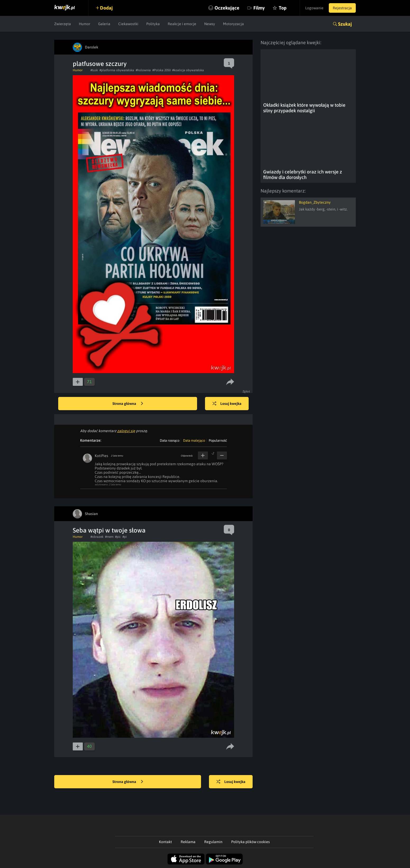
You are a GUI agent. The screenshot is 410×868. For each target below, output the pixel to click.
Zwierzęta (63, 24)
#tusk (94, 70)
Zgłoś (246, 391)
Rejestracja (342, 8)
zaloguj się (126, 431)
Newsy (210, 24)
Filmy (259, 8)
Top (283, 8)
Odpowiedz (187, 456)
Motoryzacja (233, 24)
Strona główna (128, 404)
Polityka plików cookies (250, 842)
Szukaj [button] (345, 24)
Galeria (104, 24)
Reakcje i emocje (182, 24)
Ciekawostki (128, 24)
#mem (109, 537)
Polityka (153, 24)
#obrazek (97, 537)
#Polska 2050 (161, 70)
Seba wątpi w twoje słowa (109, 530)
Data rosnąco (170, 440)
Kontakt (165, 842)
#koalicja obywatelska (188, 70)
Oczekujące (227, 8)
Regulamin (213, 842)
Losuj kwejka (227, 404)
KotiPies (101, 456)
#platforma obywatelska (117, 70)
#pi (125, 537)
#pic (118, 537)
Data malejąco (194, 440)
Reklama (188, 842)
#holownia (143, 70)
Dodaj (106, 8)
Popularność (218, 440)
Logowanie (314, 8)
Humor (85, 24)
